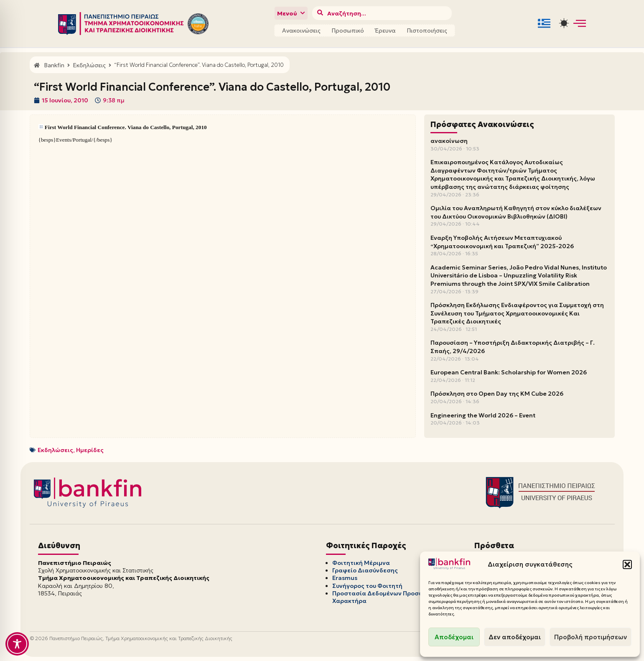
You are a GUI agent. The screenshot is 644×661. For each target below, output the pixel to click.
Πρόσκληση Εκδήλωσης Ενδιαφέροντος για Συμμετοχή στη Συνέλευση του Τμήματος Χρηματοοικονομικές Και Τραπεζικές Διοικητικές (517, 313)
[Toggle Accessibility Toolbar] (17, 644)
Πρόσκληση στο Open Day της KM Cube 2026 (497, 394)
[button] (627, 564)
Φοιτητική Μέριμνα (361, 563)
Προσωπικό (348, 31)
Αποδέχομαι (454, 637)
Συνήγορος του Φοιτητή (367, 586)
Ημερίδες (90, 450)
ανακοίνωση (449, 141)
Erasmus (345, 578)
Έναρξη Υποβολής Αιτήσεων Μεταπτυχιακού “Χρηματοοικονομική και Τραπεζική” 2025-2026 (502, 242)
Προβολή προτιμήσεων (591, 637)
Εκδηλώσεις (55, 450)
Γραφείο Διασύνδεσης (365, 570)
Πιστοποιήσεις (427, 31)
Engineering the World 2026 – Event (483, 415)
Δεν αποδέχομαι (515, 637)
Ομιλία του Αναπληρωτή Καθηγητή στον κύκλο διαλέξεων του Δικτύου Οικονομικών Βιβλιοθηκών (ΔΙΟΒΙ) (516, 212)
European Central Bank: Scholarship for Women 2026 (509, 372)
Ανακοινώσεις (301, 31)
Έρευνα (385, 31)
